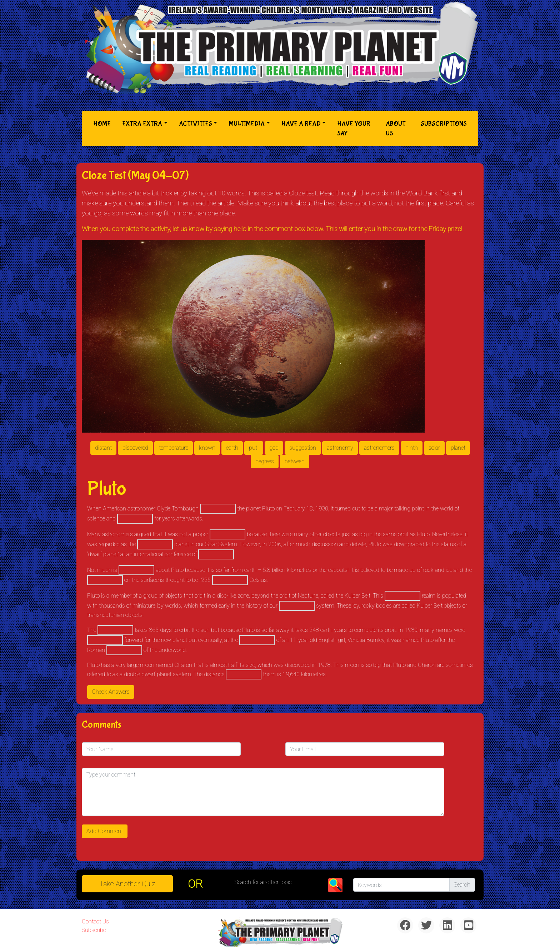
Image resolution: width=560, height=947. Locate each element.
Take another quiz (127, 884)
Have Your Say (354, 129)
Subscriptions (444, 124)
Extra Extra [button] (142, 124)
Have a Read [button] (301, 124)
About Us (396, 129)
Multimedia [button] (247, 124)
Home (103, 123)
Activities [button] (196, 124)
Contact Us (95, 921)
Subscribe (94, 930)
